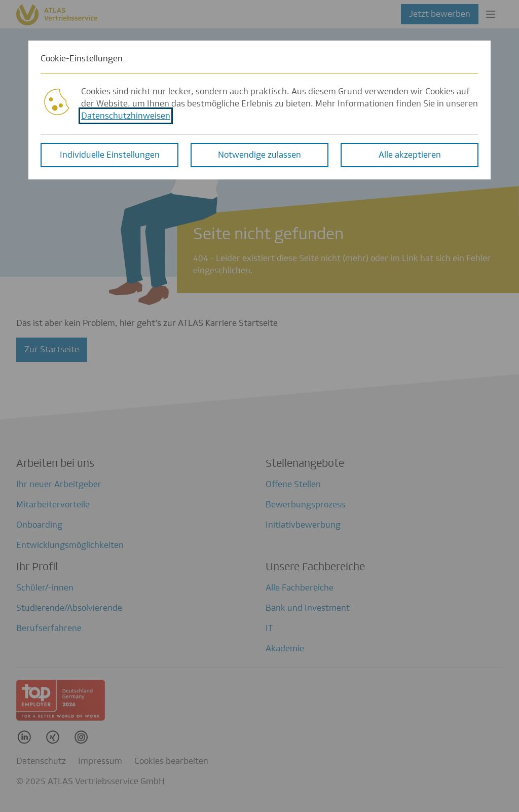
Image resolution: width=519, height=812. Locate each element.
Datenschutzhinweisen (126, 115)
